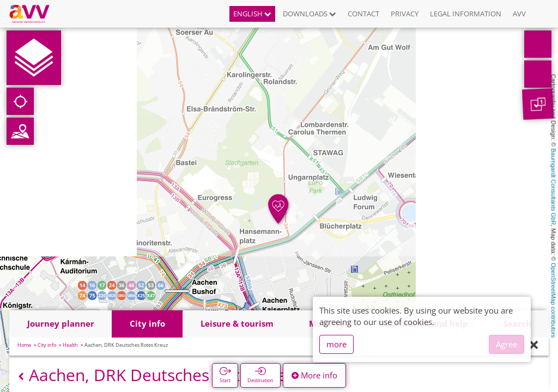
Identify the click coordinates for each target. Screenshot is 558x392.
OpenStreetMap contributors (554, 300)
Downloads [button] (310, 14)
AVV (519, 14)
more (336, 344)
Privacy (405, 14)
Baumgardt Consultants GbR (554, 187)
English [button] (252, 14)
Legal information (466, 14)
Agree (507, 344)
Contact (363, 14)
